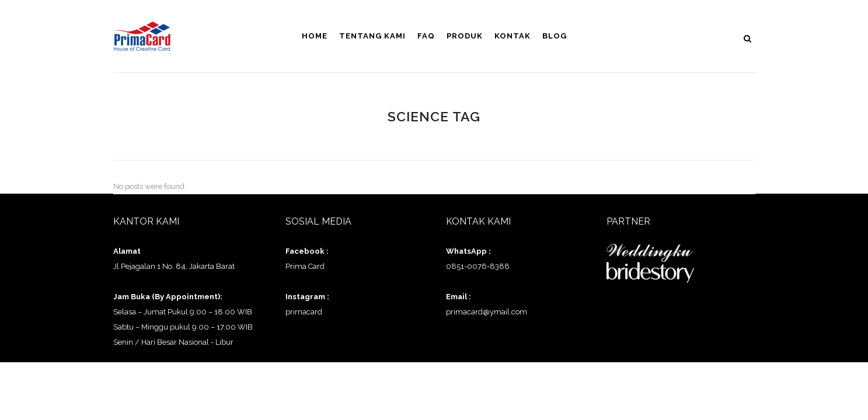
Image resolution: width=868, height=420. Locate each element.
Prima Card (305, 266)
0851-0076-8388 (478, 266)
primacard (304, 312)
